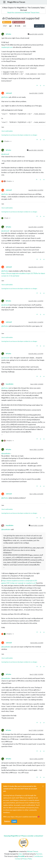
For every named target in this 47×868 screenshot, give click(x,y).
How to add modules (7, 131)
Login (14, 821)
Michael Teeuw (32, 851)
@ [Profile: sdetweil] (5, 154)
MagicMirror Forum (16, 2)
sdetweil (9, 93)
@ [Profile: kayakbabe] (6, 453)
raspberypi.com (7, 47)
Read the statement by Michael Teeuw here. (23, 12)
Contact (18, 859)
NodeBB (21, 856)
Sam (20, 854)
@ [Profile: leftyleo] (5, 97)
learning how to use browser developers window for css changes (19, 135)
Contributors (38, 856)
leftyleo (8, 34)
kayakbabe (10, 384)
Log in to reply (39, 26)
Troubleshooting (19, 22)
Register (7, 821)
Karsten (39, 854)
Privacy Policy (27, 859)
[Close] (43, 786)
